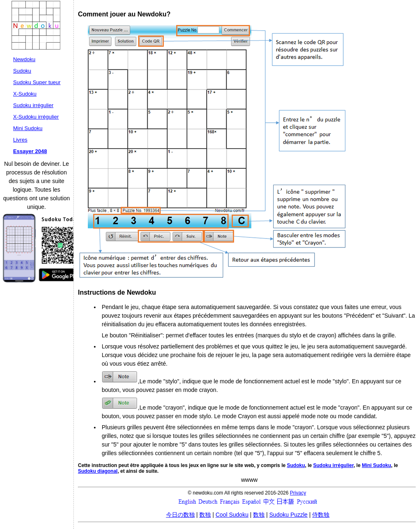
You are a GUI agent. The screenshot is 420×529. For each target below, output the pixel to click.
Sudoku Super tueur (37, 82)
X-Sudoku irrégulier (36, 117)
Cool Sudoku (232, 515)
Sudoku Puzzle (289, 515)
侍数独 (321, 515)
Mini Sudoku (28, 128)
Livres (20, 140)
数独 (205, 515)
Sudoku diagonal (98, 471)
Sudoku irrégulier (33, 105)
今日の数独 (180, 515)
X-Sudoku (25, 94)
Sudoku (22, 71)
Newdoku (24, 59)
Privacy (298, 493)
